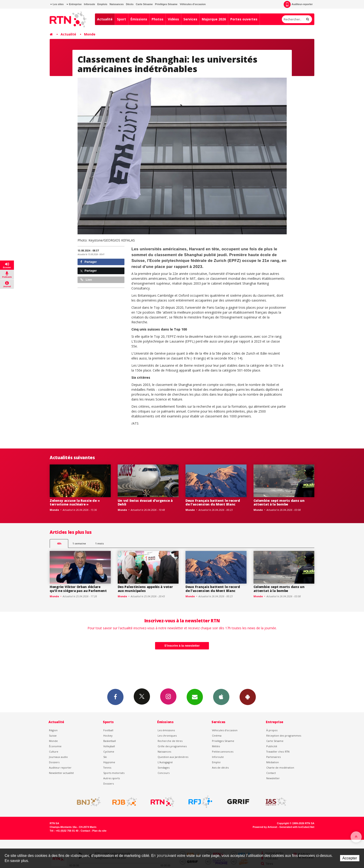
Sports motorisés (114, 773)
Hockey (108, 736)
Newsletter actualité (61, 773)
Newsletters (195, 697)
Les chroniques (167, 736)
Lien (86, 280)
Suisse (53, 736)
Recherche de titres (170, 741)
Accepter (350, 858)
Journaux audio (58, 757)
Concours (164, 773)
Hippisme (109, 762)
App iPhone (221, 697)
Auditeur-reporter (298, 4)
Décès (130, 4)
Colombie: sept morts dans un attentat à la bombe (279, 502)
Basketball (110, 741)
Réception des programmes (284, 736)
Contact (271, 773)
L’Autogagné (165, 762)
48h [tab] (59, 543)
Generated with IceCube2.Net (297, 827)
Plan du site (99, 831)
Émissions (139, 19)
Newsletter (273, 778)
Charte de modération (280, 768)
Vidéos (173, 19)
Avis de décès (220, 768)
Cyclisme (109, 752)
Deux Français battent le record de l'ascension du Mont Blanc (213, 502)
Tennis (107, 768)
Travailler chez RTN (278, 752)
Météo (216, 746)
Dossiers (54, 762)
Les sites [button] (57, 4)
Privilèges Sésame (166, 4)
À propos (272, 730)
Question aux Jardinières (173, 757)
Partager (89, 262)
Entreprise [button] (74, 4)
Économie (55, 746)
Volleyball (109, 746)
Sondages (164, 768)
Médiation (273, 762)
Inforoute (90, 4)
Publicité (272, 746)
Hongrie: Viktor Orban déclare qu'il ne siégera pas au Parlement (78, 589)
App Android (248, 697)
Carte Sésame (144, 4)
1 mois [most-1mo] (99, 543)
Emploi (216, 762)
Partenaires (273, 757)
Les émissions (166, 730)
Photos (158, 19)
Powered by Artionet (265, 827)
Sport (122, 19)
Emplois (102, 4)
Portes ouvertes (244, 19)
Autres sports (112, 778)
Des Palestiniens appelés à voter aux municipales (145, 589)
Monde (90, 34)
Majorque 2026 (214, 19)
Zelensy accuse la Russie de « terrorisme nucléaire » (75, 502)
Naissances (117, 4)
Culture (54, 752)
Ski (105, 757)
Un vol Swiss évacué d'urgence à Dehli (145, 502)
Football (108, 730)
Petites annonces (223, 752)
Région (53, 730)
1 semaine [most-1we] (79, 543)
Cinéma (217, 736)
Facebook (115, 697)
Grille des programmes (172, 746)
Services (190, 19)
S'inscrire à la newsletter (182, 646)
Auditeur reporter (60, 768)
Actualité (105, 19)
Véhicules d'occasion (193, 4)
